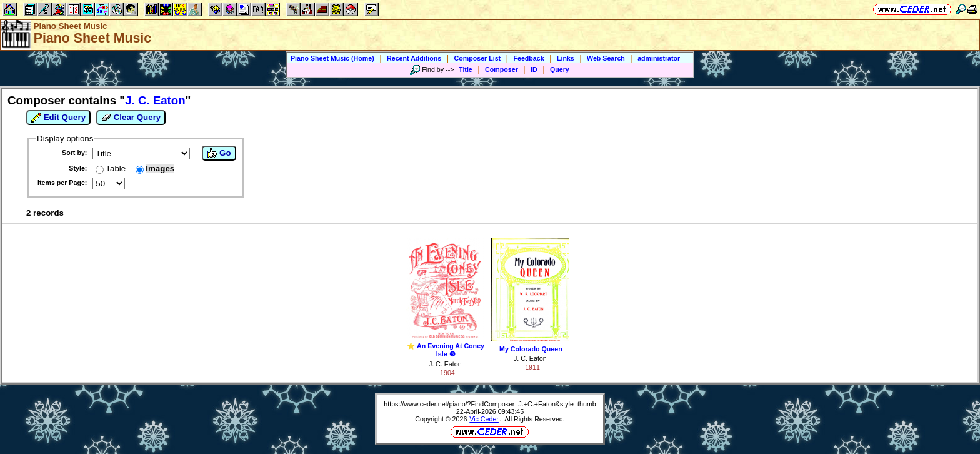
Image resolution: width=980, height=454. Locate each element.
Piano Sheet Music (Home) (332, 58)
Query (560, 69)
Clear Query (131, 118)
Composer (502, 69)
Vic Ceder (484, 419)
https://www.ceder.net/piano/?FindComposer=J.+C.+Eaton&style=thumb (490, 404)
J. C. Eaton (445, 364)
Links (566, 58)
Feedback (528, 58)
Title (466, 69)
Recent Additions (414, 58)
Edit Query (58, 118)
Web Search (606, 58)
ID (534, 69)
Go (219, 153)
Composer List (478, 58)
